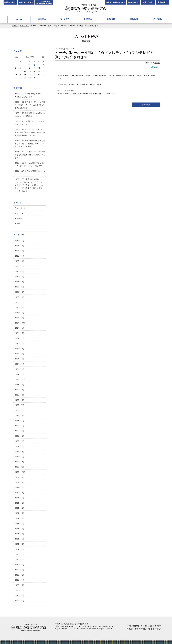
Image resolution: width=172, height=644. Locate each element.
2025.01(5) (19, 312)
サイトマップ (155, 629)
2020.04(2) (19, 585)
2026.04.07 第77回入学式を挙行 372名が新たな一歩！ (29, 95)
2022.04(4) (19, 477)
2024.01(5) (19, 374)
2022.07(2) (19, 467)
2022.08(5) (19, 462)
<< (17, 57)
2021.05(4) (19, 534)
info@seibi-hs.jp (106, 626)
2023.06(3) (19, 410)
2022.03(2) (19, 482)
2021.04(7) (19, 539)
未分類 (157, 63)
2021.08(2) (19, 518)
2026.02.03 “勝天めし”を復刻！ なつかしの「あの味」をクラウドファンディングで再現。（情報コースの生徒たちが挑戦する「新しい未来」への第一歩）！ (30, 185)
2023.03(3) (19, 426)
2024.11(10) (20, 323)
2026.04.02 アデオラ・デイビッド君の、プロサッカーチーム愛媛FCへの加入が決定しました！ (30, 105)
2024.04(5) (19, 359)
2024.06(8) (19, 349)
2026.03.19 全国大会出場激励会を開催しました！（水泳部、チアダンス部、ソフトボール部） (30, 144)
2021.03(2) (19, 544)
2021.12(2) (19, 498)
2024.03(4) (19, 364)
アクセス (145, 626)
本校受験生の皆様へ (26, 2)
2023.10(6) (19, 390)
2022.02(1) (19, 487)
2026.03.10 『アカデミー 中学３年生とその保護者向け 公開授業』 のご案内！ (30, 155)
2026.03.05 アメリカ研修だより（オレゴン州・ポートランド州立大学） (30, 164)
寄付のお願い (162, 2)
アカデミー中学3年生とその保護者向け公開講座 (44, 2)
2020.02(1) (19, 595)
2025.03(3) (19, 302)
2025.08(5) (19, 282)
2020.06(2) (19, 575)
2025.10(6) (19, 271)
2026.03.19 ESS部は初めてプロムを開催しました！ (30, 123)
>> (43, 57)
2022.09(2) (19, 456)
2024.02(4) (19, 369)
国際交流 (18, 218)
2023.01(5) (19, 436)
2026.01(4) (19, 256)
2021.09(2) (19, 513)
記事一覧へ (146, 105)
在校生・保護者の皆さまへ (116, 2)
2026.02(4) (19, 251)
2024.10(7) (19, 328)
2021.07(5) (19, 523)
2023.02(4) (19, 431)
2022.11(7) (19, 446)
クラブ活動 (157, 19)
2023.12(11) (20, 379)
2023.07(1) (19, 405)
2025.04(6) (19, 297)
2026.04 (30, 57)
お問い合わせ (148, 2)
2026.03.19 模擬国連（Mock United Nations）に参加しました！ (30, 115)
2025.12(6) (19, 261)
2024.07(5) (19, 343)
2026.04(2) (19, 240)
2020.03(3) (19, 590)
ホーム (19, 19)
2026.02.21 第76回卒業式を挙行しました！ (30, 172)
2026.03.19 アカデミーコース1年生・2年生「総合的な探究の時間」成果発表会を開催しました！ (30, 132)
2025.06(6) (19, 292)
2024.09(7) (19, 333)
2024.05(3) (19, 354)
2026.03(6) (19, 246)
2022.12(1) (19, 441)
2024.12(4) (19, 318)
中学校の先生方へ (10, 2)
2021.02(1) (19, 549)
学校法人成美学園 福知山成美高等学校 (86, 8)
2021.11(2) (19, 503)
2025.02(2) (19, 307)
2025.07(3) (19, 287)
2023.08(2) (19, 400)
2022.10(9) (19, 451)
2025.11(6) (19, 266)
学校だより (19, 213)
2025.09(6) (19, 276)
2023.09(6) (19, 395)
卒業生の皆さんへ (134, 2)
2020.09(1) (19, 565)
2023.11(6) (19, 384)
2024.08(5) (19, 338)
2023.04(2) (19, 421)
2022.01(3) (19, 493)
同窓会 (130, 629)
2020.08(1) (19, 570)
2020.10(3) (19, 559)
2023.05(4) (19, 415)
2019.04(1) (19, 601)
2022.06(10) (20, 472)
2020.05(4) (19, 580)
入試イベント (20, 208)
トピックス (24, 26)
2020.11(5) (19, 554)
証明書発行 (156, 626)
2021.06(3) (19, 529)
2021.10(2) (19, 508)
